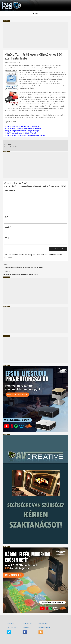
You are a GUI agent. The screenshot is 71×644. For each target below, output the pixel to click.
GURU (18, 63)
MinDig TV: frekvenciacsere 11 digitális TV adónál (20, 133)
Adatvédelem (43, 623)
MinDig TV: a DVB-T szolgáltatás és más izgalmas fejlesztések (25, 135)
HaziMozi (6, 1)
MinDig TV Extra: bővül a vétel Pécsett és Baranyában (22, 126)
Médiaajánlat (27, 623)
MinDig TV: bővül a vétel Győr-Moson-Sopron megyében (23, 128)
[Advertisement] (35, 35)
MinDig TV (11, 147)
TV (16, 147)
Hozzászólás (9, 191)
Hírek (9, 144)
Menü (35, 14)
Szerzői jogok (11, 627)
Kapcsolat (26, 627)
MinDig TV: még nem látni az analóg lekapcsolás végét (22, 131)
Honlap (7, 238)
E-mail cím (9, 227)
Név (6, 217)
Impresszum (11, 623)
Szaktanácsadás (44, 627)
